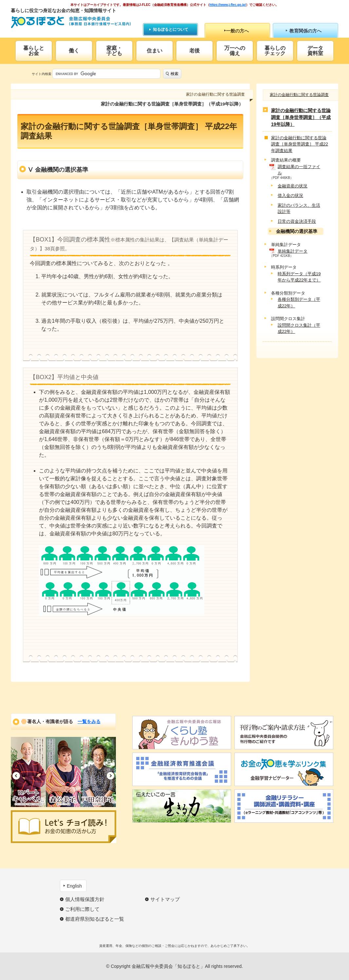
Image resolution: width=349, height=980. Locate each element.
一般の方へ (237, 31)
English (74, 886)
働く (74, 51)
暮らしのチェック (275, 51)
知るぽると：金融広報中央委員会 (71, 22)
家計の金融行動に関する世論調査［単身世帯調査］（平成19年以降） (301, 117)
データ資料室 (315, 51)
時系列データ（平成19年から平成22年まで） (299, 277)
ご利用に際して (82, 909)
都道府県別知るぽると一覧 (95, 919)
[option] (28, 772)
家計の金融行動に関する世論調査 (299, 95)
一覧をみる (89, 721)
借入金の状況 (290, 195)
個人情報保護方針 (85, 899)
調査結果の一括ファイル (299, 170)
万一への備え (235, 51)
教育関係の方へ (305, 31)
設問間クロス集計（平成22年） (299, 328)
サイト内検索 (42, 74)
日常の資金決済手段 (297, 221)
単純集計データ (293, 251)
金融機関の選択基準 (297, 231)
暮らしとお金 (34, 51)
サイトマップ (165, 899)
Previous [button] (16, 776)
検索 (174, 74)
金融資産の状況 (293, 186)
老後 (194, 51)
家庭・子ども (114, 51)
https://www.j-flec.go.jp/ (228, 5)
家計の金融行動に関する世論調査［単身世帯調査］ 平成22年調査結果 (300, 144)
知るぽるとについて (171, 29)
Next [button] (110, 776)
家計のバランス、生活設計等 (299, 209)
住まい (155, 51)
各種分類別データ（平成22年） (299, 303)
